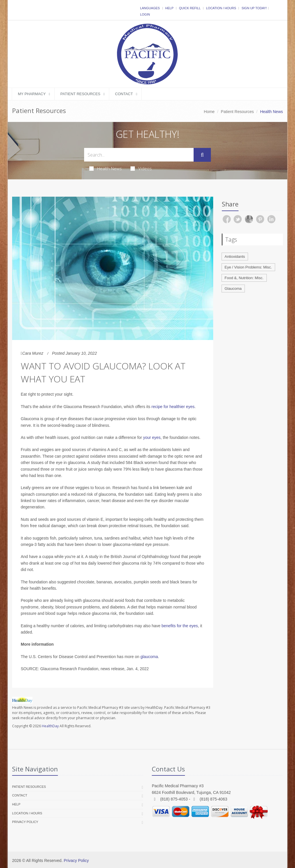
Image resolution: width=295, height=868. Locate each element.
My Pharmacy (32, 94)
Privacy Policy (25, 822)
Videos (141, 168)
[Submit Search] (202, 155)
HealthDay (50, 726)
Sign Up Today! (254, 8)
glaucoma (149, 657)
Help (170, 8)
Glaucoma (233, 289)
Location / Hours (221, 8)
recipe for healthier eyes (173, 407)
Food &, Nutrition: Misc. (244, 278)
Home (209, 112)
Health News (106, 168)
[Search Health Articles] (139, 155)
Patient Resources (81, 94)
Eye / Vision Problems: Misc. (248, 267)
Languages (150, 8)
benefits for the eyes (180, 626)
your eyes (152, 437)
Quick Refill (190, 8)
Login (145, 14)
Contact (124, 94)
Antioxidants (235, 257)
